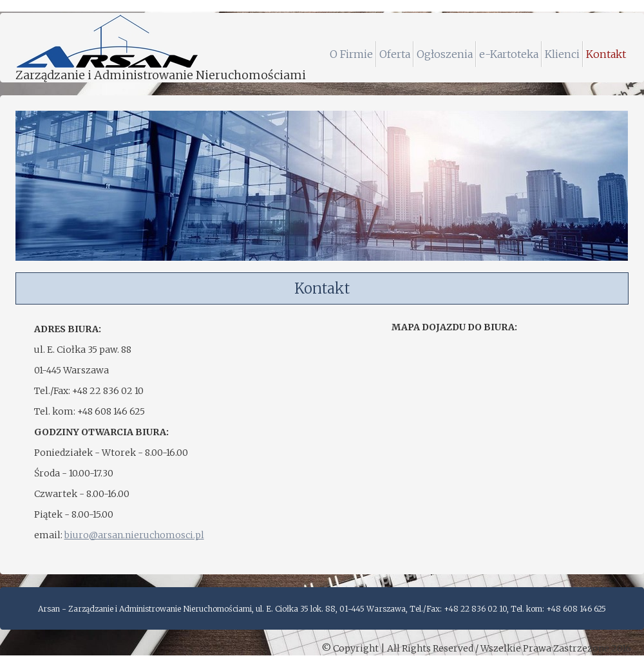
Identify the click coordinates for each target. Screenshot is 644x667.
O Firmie (351, 54)
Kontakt (606, 54)
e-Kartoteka (509, 54)
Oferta (395, 54)
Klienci (562, 54)
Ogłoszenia (445, 54)
